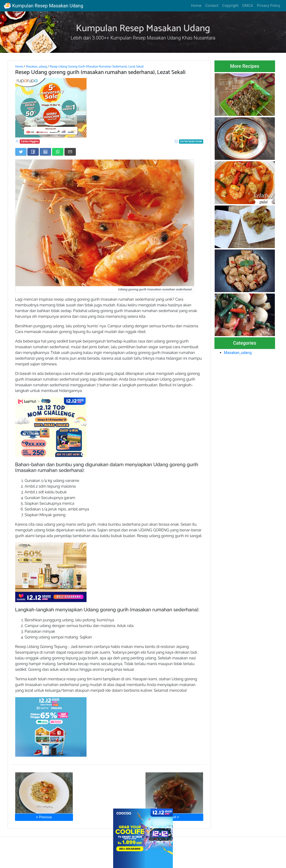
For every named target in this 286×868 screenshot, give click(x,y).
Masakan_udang (36, 67)
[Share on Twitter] (21, 152)
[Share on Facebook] (33, 152)
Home (196, 6)
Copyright (230, 6)
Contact (212, 6)
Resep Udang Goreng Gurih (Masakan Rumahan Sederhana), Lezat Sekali (97, 67)
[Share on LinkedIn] (45, 152)
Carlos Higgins (30, 141)
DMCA (248, 6)
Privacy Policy (269, 6)
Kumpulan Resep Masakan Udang (44, 6)
